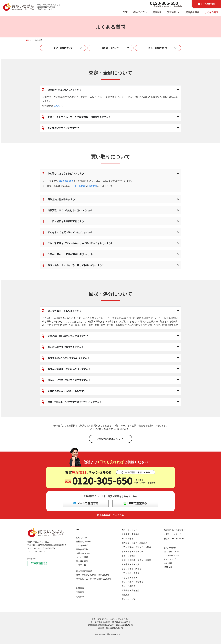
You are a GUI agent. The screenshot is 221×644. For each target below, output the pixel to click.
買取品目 (157, 12)
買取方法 (174, 12)
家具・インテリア (130, 530)
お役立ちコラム (83, 554)
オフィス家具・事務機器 (132, 582)
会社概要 (168, 564)
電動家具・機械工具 (131, 565)
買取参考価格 (192, 12)
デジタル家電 (128, 539)
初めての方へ (140, 12)
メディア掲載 (82, 558)
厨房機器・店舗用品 (131, 591)
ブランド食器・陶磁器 (132, 569)
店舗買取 (80, 588)
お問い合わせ (170, 548)
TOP (125, 12)
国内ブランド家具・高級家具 (134, 543)
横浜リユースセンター (174, 539)
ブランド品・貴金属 (131, 574)
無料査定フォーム (84, 542)
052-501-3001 (39, 552)
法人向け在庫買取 (84, 572)
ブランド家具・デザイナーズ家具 (136, 548)
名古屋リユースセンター (175, 530)
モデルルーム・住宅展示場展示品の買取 (94, 580)
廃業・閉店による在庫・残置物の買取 (93, 576)
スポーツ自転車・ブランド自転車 (136, 561)
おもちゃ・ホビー (130, 578)
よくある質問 (211, 12)
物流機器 (126, 595)
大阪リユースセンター (174, 535)
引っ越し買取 (82, 562)
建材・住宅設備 (129, 587)
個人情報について (172, 552)
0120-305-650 (164, 3)
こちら (57, 106)
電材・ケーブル (129, 600)
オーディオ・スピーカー (132, 552)
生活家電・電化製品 (131, 535)
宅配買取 (80, 597)
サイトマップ (170, 560)
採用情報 (168, 568)
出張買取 (80, 593)
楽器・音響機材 (129, 556)
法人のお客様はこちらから (111, 516)
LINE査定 (92, 186)
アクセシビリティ (172, 556)
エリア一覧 (81, 566)
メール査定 (79, 186)
